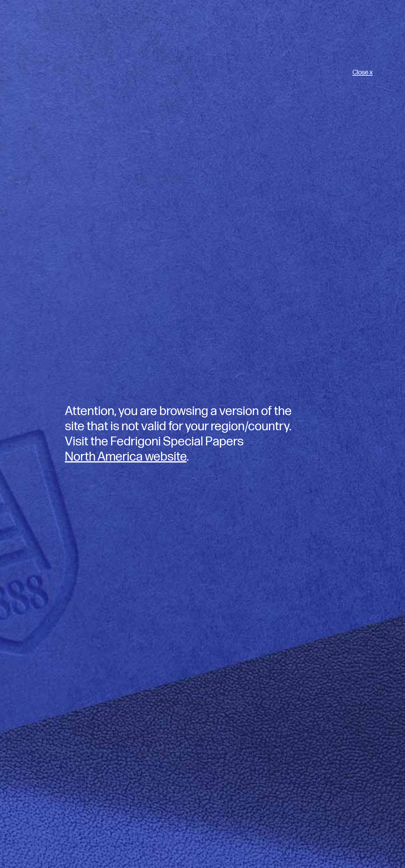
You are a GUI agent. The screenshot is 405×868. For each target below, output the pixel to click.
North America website (126, 457)
